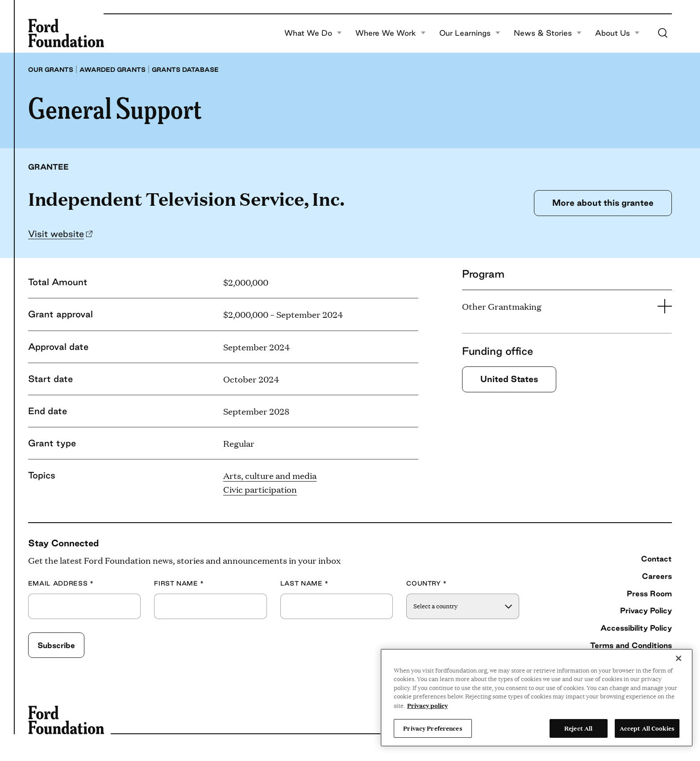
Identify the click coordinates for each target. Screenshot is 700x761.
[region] (537, 698)
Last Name (304, 584)
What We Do (313, 33)
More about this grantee (603, 203)
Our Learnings (470, 33)
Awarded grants (112, 70)
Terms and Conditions (631, 645)
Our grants (51, 70)
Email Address (61, 584)
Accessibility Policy (636, 628)
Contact (656, 559)
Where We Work (391, 33)
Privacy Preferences (433, 728)
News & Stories (548, 33)
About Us (617, 33)
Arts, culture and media (270, 475)
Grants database (185, 70)
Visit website (56, 234)
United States (509, 379)
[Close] (679, 658)
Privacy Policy (646, 610)
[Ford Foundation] (66, 33)
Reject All (578, 728)
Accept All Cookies (647, 728)
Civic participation (260, 489)
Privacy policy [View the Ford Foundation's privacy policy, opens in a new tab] (427, 705)
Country (427, 584)
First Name (179, 584)
